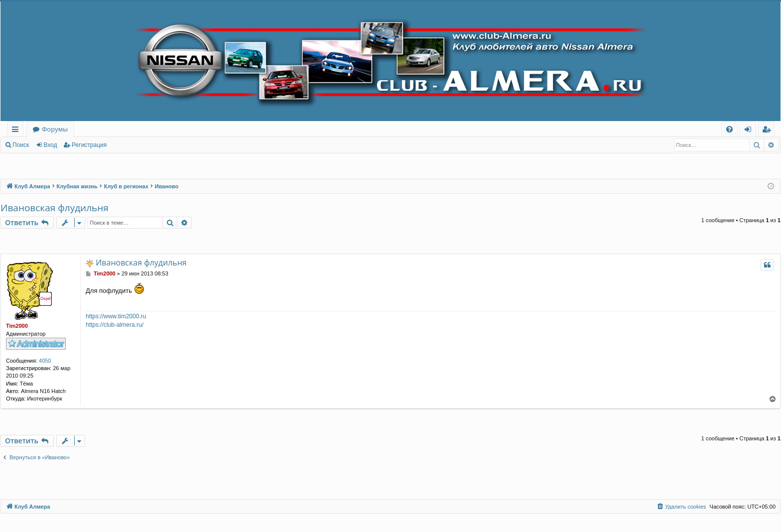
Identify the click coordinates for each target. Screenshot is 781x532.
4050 (45, 361)
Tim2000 (17, 326)
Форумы (55, 129)
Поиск (21, 145)
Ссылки (17, 131)
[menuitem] (729, 129)
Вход (51, 145)
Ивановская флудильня (55, 208)
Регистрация (89, 145)
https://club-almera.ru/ (115, 325)
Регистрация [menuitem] (769, 131)
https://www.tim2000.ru (116, 316)
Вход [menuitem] (750, 131)
